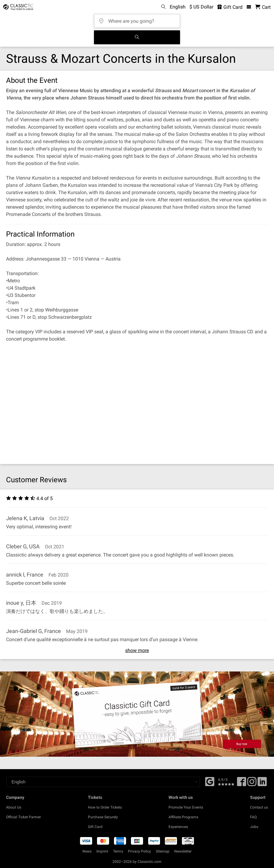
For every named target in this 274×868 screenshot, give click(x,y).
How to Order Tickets (105, 807)
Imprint (102, 851)
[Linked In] (262, 784)
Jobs (254, 827)
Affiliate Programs (183, 817)
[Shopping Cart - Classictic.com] (263, 7)
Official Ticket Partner (23, 817)
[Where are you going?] (139, 19)
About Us (14, 807)
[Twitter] (252, 784)
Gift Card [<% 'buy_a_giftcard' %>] (230, 7)
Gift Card (95, 827)
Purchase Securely (103, 817)
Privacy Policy (139, 851)
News (87, 851)
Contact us (259, 807)
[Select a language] (103, 782)
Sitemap (163, 851)
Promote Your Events (186, 807)
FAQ (253, 817)
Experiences (178, 827)
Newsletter (183, 851)
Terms (118, 851)
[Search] (137, 37)
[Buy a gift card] (137, 714)
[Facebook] (210, 781)
